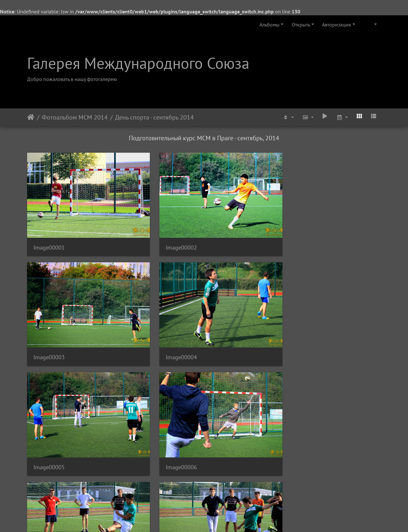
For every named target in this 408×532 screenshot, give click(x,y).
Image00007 (231, 300)
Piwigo (213, 519)
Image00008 (322, 300)
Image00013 (49, 462)
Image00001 (49, 219)
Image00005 (49, 300)
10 (228, 494)
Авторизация (336, 25)
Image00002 (140, 219)
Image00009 (49, 381)
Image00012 (322, 381)
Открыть (301, 25)
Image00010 (140, 381)
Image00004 (322, 219)
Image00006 (140, 300)
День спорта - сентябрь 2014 (154, 117)
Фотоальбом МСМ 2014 (75, 117)
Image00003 (231, 219)
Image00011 (231, 381)
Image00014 (140, 462)
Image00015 (231, 462)
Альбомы (270, 25)
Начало (31, 117)
